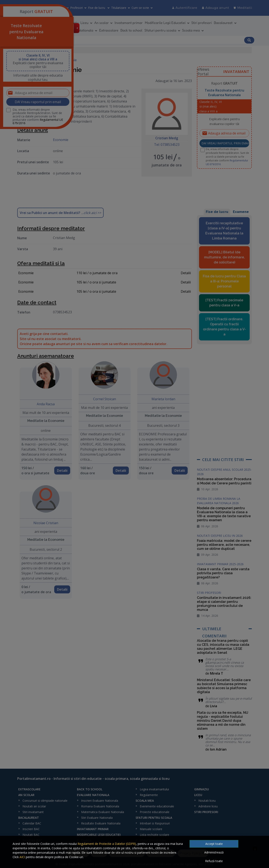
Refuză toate (214, 861)
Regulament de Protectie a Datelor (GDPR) (107, 844)
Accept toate (214, 844)
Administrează (214, 852)
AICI (22, 857)
